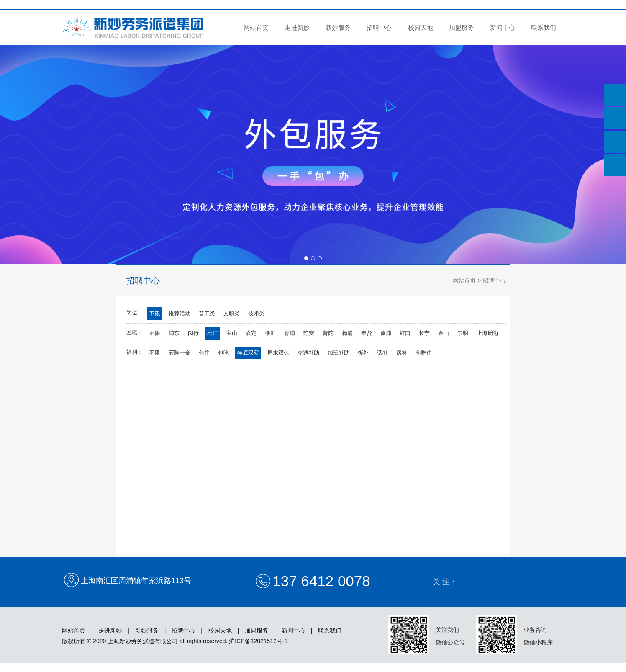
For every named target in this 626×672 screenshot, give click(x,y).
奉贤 (367, 333)
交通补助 (308, 353)
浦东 (174, 333)
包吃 (223, 353)
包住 (204, 353)
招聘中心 (379, 27)
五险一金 (180, 353)
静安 (309, 333)
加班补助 (339, 353)
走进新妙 (297, 27)
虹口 (405, 333)
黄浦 (386, 333)
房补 (402, 353)
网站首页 (256, 27)
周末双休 (278, 353)
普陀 (328, 333)
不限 (155, 313)
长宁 (424, 333)
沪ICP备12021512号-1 (258, 641)
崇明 (463, 333)
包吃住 (424, 353)
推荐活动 (180, 313)
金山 (444, 333)
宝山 (232, 333)
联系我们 (544, 27)
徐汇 (270, 333)
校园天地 (421, 27)
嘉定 (251, 333)
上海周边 (487, 333)
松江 (213, 333)
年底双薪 (248, 353)
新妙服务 (338, 27)
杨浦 (347, 333)
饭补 (363, 353)
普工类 (207, 313)
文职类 (232, 313)
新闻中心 (503, 27)
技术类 (256, 313)
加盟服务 (462, 27)
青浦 (290, 333)
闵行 (193, 333)
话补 (382, 353)
